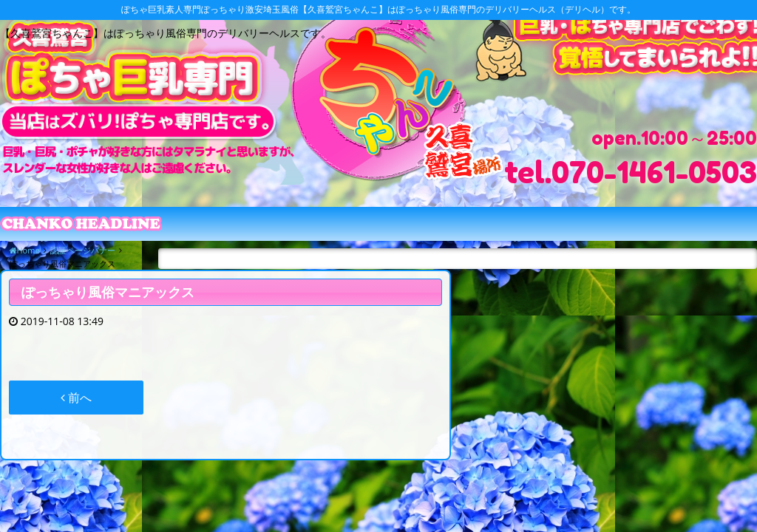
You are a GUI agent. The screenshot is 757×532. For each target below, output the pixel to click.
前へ (76, 398)
